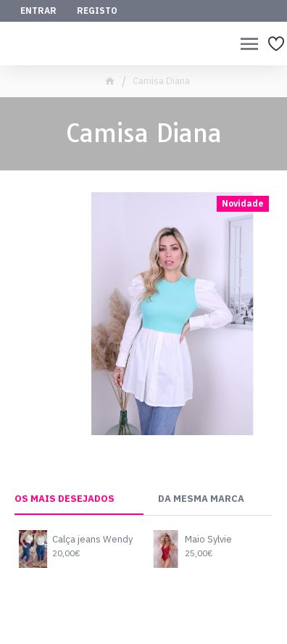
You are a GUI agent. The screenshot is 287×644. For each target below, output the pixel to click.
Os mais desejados (65, 499)
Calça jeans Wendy (92, 540)
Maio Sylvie (208, 540)
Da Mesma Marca (201, 499)
